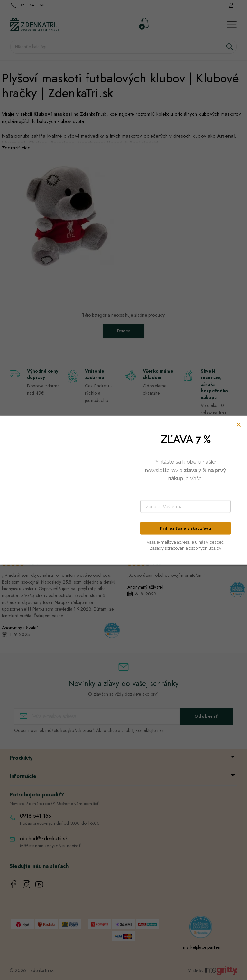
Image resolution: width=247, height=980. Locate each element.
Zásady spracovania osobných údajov (185, 548)
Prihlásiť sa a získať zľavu (186, 528)
